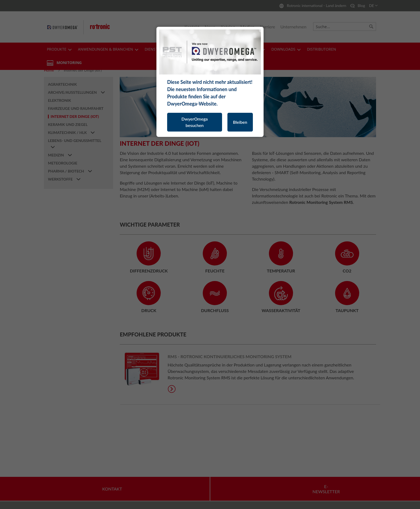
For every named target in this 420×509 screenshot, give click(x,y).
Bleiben (240, 122)
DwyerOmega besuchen (194, 122)
